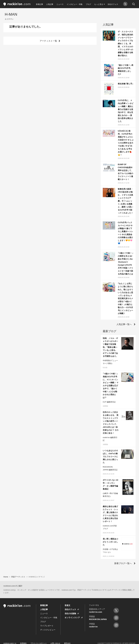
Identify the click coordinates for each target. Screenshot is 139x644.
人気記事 (50, 4)
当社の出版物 (70, 613)
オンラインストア (72, 617)
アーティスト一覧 (48, 41)
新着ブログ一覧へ (123, 563)
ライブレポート (47, 626)
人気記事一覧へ (124, 324)
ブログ (88, 4)
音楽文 (67, 605)
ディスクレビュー (48, 630)
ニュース (60, 4)
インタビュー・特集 (75, 4)
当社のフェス (113, 4)
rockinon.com (17, 4)
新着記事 (40, 4)
